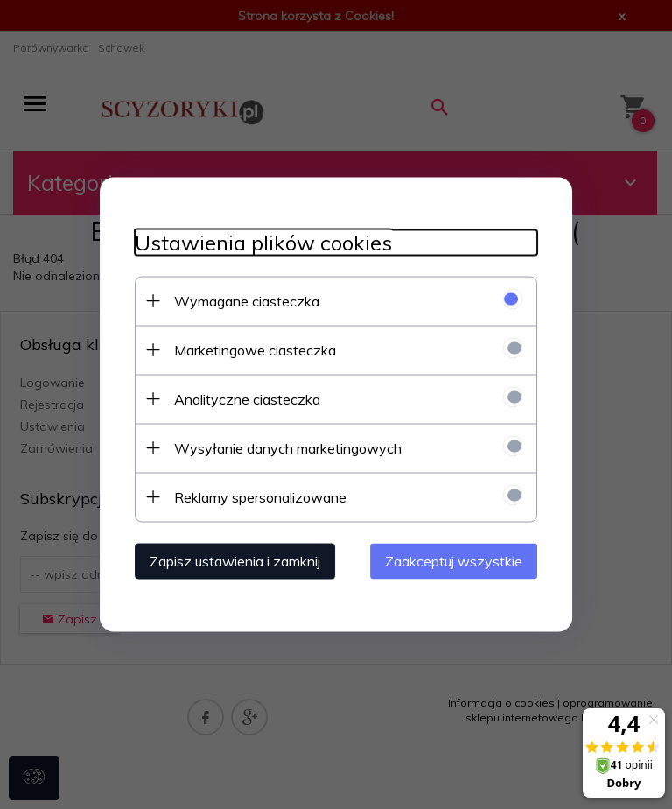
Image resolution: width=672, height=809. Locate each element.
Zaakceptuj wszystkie (454, 561)
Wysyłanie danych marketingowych (288, 448)
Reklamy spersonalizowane (260, 497)
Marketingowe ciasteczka (255, 350)
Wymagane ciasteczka (247, 301)
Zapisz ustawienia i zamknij (235, 561)
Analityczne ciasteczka (247, 399)
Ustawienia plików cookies (263, 243)
